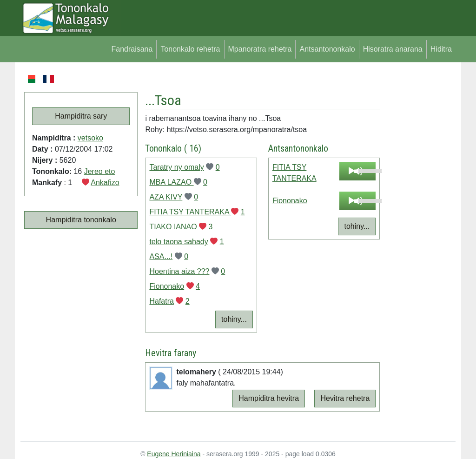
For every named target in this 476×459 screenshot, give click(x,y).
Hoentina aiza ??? (179, 271)
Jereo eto (100, 171)
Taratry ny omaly (176, 167)
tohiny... (234, 319)
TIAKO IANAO (174, 227)
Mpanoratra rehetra (260, 49)
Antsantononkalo (327, 49)
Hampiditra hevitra (269, 398)
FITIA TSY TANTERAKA (190, 212)
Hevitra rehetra (345, 398)
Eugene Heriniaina (174, 454)
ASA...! (161, 256)
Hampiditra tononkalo (81, 220)
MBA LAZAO (171, 182)
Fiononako (167, 286)
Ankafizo (105, 183)
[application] (358, 171)
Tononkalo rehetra (190, 49)
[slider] (365, 170)
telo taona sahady (178, 242)
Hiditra (441, 49)
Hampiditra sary (81, 116)
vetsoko (90, 138)
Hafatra (161, 301)
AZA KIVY (166, 197)
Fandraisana (132, 49)
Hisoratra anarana (393, 49)
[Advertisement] (418, 213)
